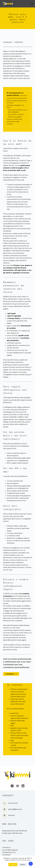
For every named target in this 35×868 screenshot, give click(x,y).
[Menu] (32, 4)
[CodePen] (18, 786)
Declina (22, 864)
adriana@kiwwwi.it (15, 809)
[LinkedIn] (23, 786)
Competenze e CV (9, 852)
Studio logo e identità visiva (12, 833)
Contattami (6, 855)
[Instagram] (12, 786)
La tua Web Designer (10, 850)
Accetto (13, 864)
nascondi (23, 95)
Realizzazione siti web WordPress (14, 831)
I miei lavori (6, 847)
